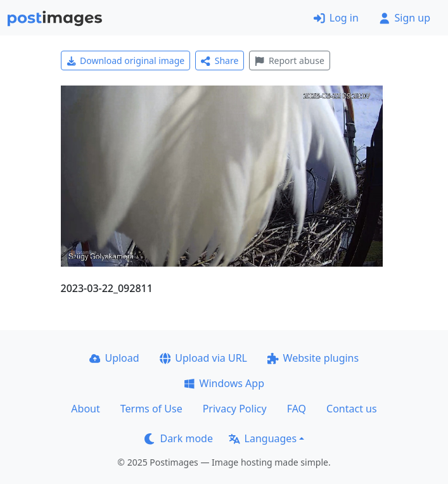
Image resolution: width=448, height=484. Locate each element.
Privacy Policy (235, 409)
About (85, 409)
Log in (336, 18)
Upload (114, 358)
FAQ (297, 409)
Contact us (352, 409)
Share (220, 60)
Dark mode (179, 438)
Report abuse (289, 60)
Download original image (126, 60)
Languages (263, 438)
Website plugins (313, 358)
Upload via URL (203, 358)
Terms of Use (151, 409)
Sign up (405, 18)
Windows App (224, 383)
